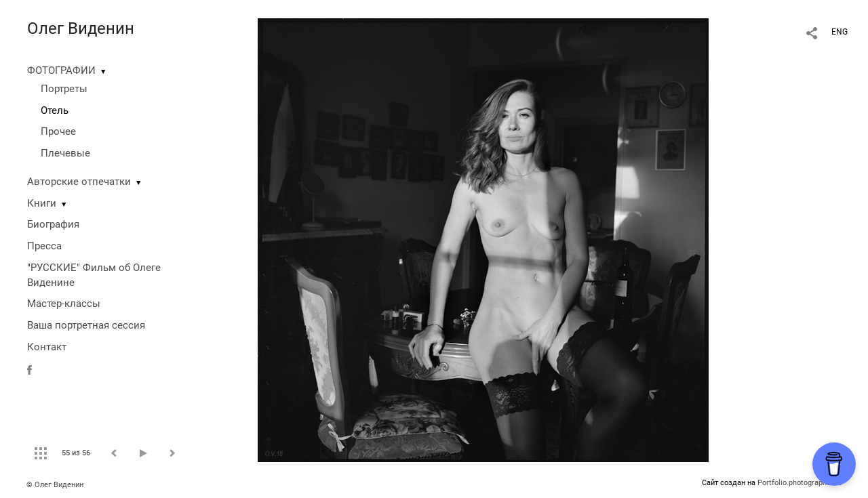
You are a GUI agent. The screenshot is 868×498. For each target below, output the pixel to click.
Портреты (64, 89)
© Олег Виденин (55, 485)
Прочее (58, 131)
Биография (53, 224)
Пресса (44, 246)
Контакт (47, 347)
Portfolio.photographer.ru (800, 483)
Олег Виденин (81, 28)
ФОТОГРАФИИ (61, 70)
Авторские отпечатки (79, 182)
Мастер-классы (64, 304)
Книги (42, 203)
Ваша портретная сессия (86, 325)
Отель (55, 110)
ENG (840, 32)
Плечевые (65, 153)
